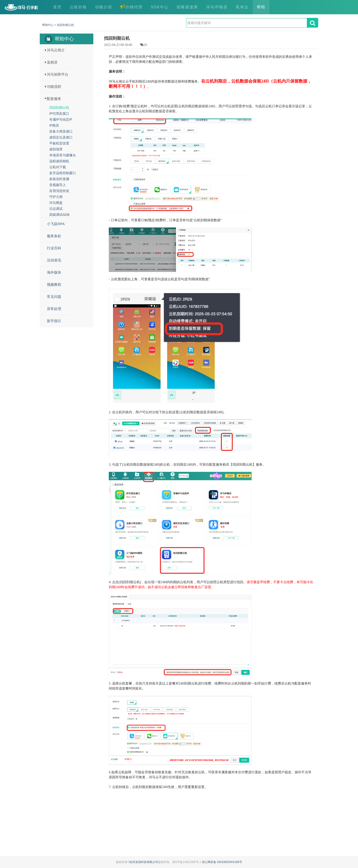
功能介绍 (104, 7)
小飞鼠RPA (56, 224)
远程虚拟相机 (59, 161)
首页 (57, 7)
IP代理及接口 (59, 113)
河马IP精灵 (217, 7)
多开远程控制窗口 (63, 173)
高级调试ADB (59, 215)
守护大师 (56, 197)
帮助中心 (48, 25)
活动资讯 (54, 260)
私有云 (242, 7)
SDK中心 (160, 7)
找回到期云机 (65, 25)
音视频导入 (58, 185)
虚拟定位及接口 (61, 137)
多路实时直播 (59, 179)
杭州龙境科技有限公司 (144, 862)
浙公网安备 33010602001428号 (222, 862)
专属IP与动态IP (61, 119)
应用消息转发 (59, 191)
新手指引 (54, 321)
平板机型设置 (59, 143)
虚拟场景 (56, 149)
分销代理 (131, 7)
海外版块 (54, 272)
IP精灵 (54, 125)
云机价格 (78, 7)
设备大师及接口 (61, 131)
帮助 (261, 7)
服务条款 (54, 236)
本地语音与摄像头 (63, 155)
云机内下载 (58, 167)
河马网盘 (56, 203)
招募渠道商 (187, 7)
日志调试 (56, 209)
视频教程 (54, 284)
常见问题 (54, 297)
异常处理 (54, 309)
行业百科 (54, 248)
